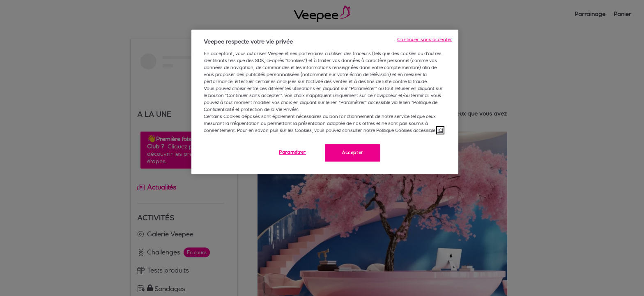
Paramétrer (292, 152)
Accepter (353, 153)
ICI (440, 130)
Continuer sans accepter (425, 39)
